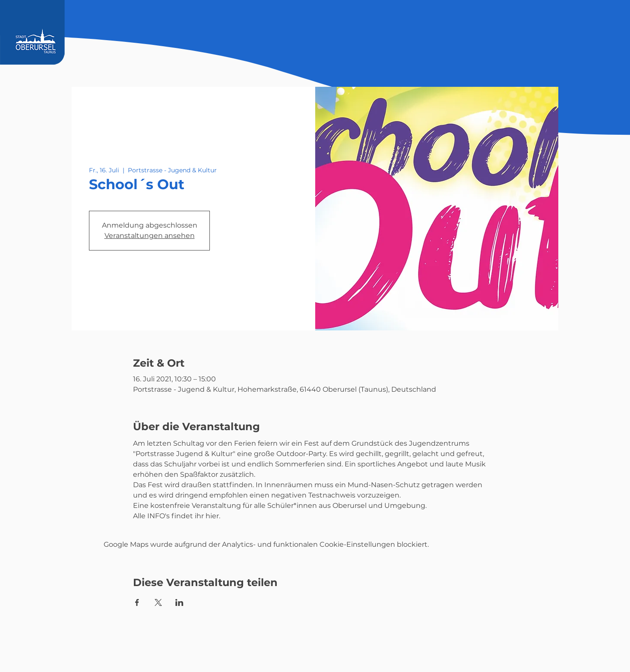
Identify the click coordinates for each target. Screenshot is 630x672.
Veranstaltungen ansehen (150, 236)
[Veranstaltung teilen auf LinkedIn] (179, 602)
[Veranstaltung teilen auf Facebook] (137, 602)
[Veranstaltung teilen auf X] (158, 602)
